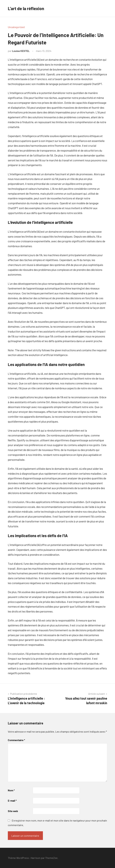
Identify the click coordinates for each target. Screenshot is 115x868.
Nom (11, 790)
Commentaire (16, 740)
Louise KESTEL (21, 51)
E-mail (12, 801)
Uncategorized (16, 27)
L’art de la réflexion (27, 8)
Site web (13, 811)
